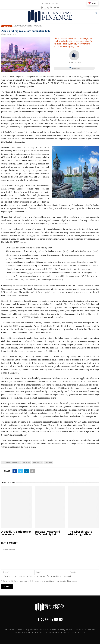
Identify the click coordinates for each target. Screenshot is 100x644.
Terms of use (78, 632)
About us (10, 630)
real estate (38, 463)
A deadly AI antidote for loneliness (16, 533)
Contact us (22, 630)
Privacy (65, 632)
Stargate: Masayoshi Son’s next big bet (47, 533)
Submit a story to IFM (61, 630)
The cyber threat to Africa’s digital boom (81, 533)
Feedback (90, 630)
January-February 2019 (23, 26)
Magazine (38, 26)
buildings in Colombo (11, 463)
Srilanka (49, 463)
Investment (7, 26)
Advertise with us (39, 630)
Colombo (26, 463)
